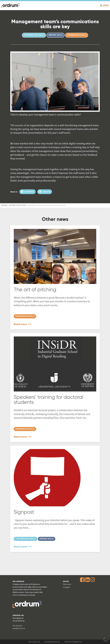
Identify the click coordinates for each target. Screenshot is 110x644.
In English (67, 587)
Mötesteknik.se (73, 642)
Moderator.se (52, 642)
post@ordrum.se (19, 628)
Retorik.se (34, 642)
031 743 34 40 (17, 626)
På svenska (67, 584)
